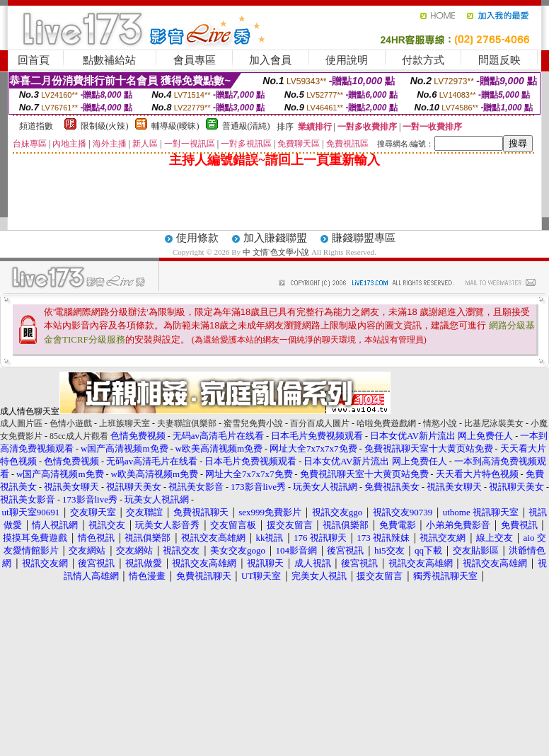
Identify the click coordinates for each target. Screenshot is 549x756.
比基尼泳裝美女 (494, 423)
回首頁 (34, 60)
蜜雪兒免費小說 (253, 423)
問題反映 (499, 60)
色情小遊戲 (71, 423)
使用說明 (347, 60)
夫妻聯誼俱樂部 (187, 423)
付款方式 (423, 60)
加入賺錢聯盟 (275, 238)
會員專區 (195, 60)
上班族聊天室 (125, 423)
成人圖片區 (21, 423)
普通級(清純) (246, 126)
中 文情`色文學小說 (276, 252)
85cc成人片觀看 (79, 436)
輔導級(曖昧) (175, 126)
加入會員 (270, 60)
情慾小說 (440, 423)
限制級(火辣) (105, 126)
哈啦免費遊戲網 (386, 423)
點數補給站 (109, 60)
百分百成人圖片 (320, 423)
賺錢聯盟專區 (364, 238)
